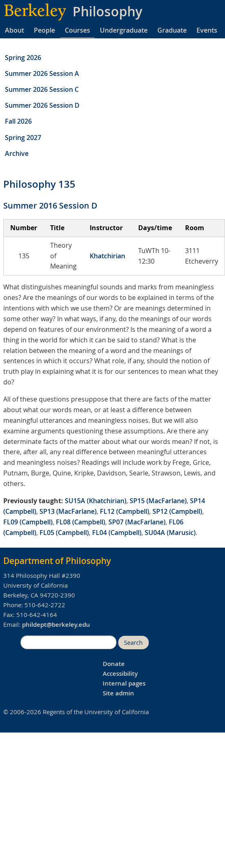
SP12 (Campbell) (177, 511)
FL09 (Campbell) (28, 522)
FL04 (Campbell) (117, 533)
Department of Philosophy (57, 561)
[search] (68, 642)
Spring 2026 (23, 58)
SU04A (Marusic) (170, 533)
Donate (114, 664)
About (14, 30)
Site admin (118, 693)
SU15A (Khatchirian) (96, 501)
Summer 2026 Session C (42, 89)
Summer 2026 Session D (42, 105)
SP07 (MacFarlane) (137, 522)
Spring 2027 (23, 138)
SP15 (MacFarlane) (158, 501)
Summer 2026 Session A (42, 73)
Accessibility (120, 674)
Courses (77, 30)
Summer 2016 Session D (50, 205)
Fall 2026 (18, 121)
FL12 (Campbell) (125, 511)
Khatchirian (107, 256)
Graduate (172, 30)
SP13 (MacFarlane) (68, 511)
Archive (17, 153)
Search (133, 643)
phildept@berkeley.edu (56, 625)
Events (207, 30)
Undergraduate (124, 30)
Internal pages (124, 683)
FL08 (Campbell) (81, 522)
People (44, 30)
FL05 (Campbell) (64, 533)
